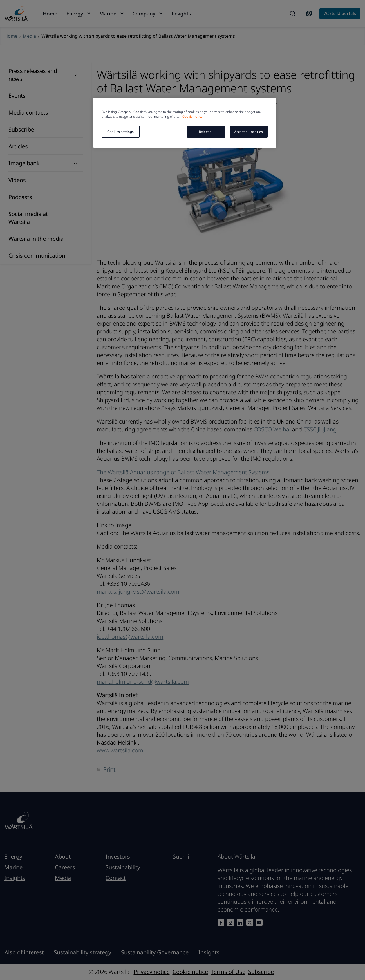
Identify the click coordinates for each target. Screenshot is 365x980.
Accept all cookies (248, 132)
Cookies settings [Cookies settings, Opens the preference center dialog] (120, 132)
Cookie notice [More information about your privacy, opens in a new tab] (192, 116)
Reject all (206, 132)
